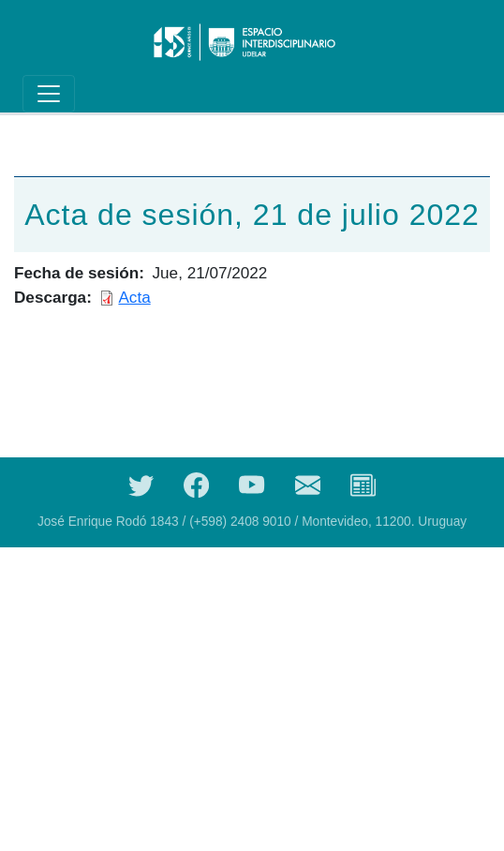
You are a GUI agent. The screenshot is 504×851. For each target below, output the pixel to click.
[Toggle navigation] (49, 94)
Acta (134, 297)
